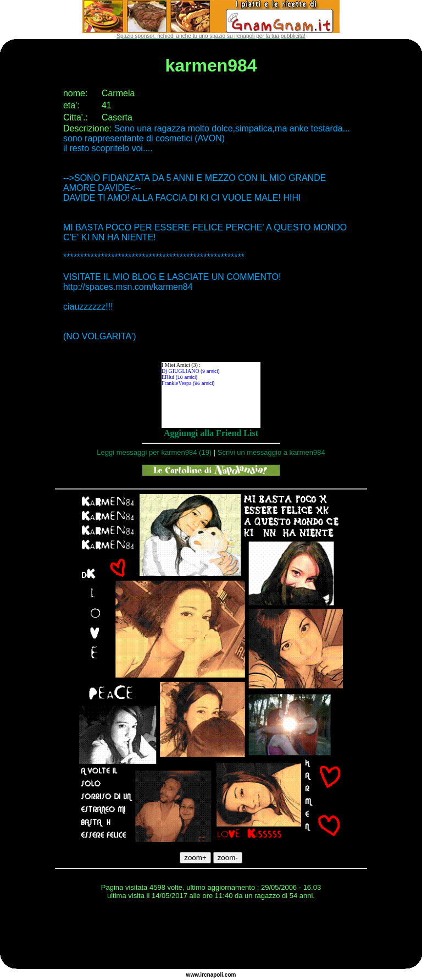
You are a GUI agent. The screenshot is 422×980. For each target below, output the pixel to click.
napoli (215, 975)
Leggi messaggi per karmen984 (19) (154, 452)
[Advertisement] (211, 936)
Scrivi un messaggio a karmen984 (271, 452)
